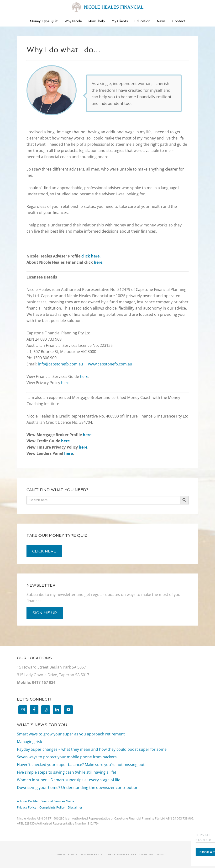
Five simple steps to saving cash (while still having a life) (66, 772)
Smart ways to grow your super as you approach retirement (71, 734)
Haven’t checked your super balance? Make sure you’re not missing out (81, 765)
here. (99, 262)
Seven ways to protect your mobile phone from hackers (67, 757)
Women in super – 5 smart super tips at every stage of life (69, 780)
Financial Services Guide (57, 801)
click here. (91, 256)
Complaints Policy (52, 807)
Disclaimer (75, 807)
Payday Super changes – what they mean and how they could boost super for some (92, 749)
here (84, 376)
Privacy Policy (27, 807)
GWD (101, 855)
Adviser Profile (27, 801)
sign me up (45, 613)
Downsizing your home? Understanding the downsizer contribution (78, 788)
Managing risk (29, 742)
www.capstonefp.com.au (110, 364)
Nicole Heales (108, 7)
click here (44, 551)
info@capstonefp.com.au (61, 364)
